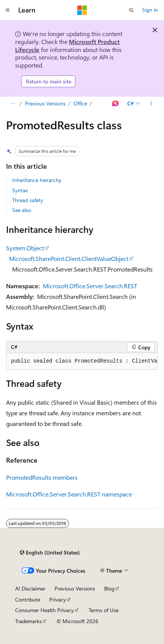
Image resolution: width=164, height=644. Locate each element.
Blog (109, 588)
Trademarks (28, 621)
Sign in (150, 10)
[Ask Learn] (116, 104)
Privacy (58, 599)
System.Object (25, 248)
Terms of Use (104, 610)
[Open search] (131, 10)
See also (22, 210)
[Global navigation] (8, 10)
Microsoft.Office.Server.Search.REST (90, 286)
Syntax (20, 190)
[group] (82, 361)
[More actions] (151, 104)
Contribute (28, 599)
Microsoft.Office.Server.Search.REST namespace (69, 494)
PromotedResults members (42, 477)
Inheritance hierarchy (37, 180)
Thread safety (28, 200)
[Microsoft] (82, 10)
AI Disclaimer (30, 588)
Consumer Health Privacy (45, 610)
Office (80, 103)
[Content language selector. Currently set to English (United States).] (50, 553)
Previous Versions (45, 103)
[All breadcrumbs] (13, 104)
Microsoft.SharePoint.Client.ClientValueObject (69, 258)
